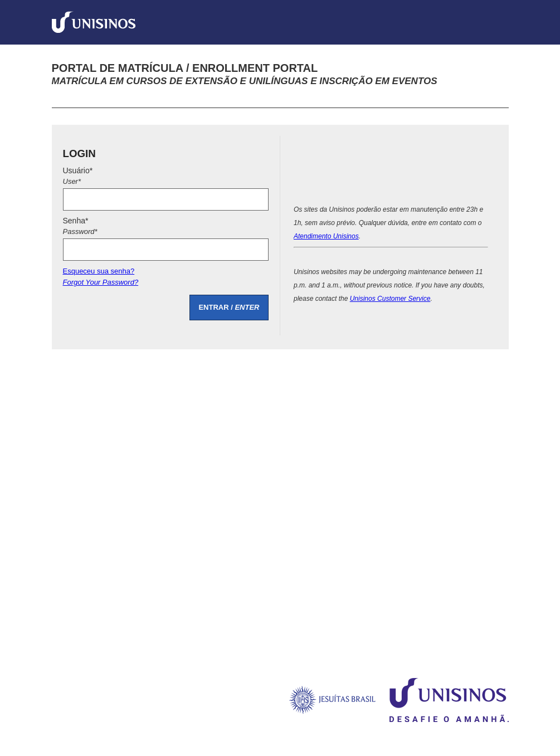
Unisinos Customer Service (390, 299)
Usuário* (166, 177)
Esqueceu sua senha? (166, 278)
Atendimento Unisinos (326, 236)
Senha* (166, 227)
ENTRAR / (229, 307)
